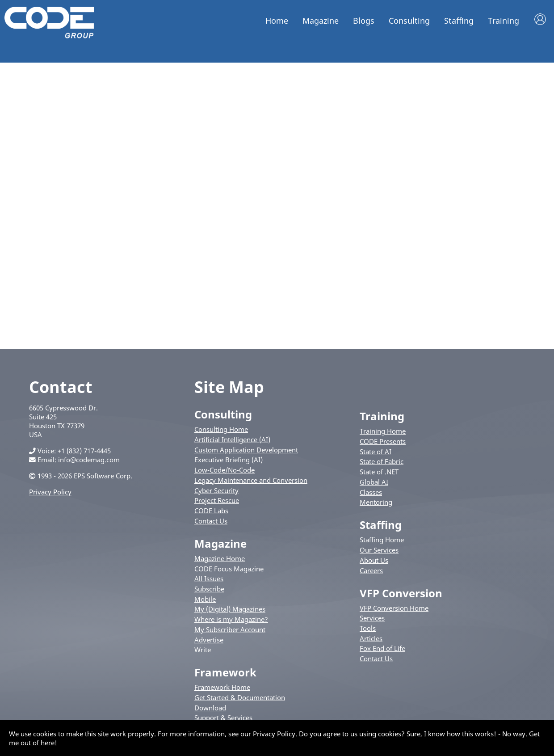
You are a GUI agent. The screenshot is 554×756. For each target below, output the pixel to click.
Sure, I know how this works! (451, 734)
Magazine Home (220, 558)
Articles (371, 638)
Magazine (321, 21)
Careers (371, 570)
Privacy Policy (50, 492)
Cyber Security (216, 490)
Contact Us (211, 521)
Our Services (379, 550)
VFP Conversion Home (394, 608)
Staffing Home (382, 540)
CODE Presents (383, 441)
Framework (225, 672)
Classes (371, 492)
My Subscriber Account (230, 629)
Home (277, 21)
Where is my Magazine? (231, 619)
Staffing (459, 21)
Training (504, 21)
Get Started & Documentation (240, 697)
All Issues (209, 579)
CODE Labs (211, 511)
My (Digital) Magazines (230, 609)
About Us (374, 560)
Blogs (364, 21)
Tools (368, 628)
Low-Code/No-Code (225, 470)
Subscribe (209, 589)
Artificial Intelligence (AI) (232, 439)
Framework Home (222, 687)
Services (372, 618)
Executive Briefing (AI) (229, 460)
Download (210, 708)
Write (203, 650)
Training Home (383, 431)
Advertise (209, 640)
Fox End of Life (382, 648)
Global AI (374, 482)
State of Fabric (382, 461)
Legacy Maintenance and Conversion (251, 480)
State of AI (376, 452)
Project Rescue (217, 500)
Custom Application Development (246, 450)
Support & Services (223, 718)
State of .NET (379, 472)
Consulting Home (221, 429)
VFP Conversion (401, 593)
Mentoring (376, 502)
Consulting (409, 21)
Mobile (205, 599)
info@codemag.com (89, 460)
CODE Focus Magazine (229, 569)
